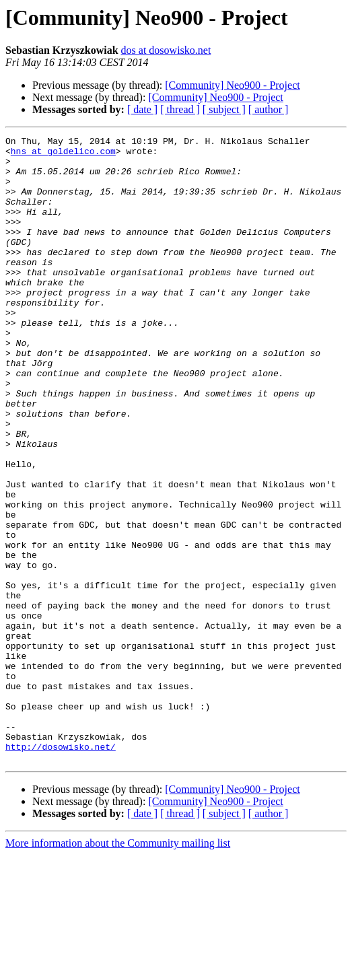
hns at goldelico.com (63, 155)
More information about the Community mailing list (118, 968)
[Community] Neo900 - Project (232, 85)
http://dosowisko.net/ (61, 870)
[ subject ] (224, 109)
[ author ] (269, 109)
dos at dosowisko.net (166, 50)
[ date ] (142, 109)
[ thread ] (180, 109)
